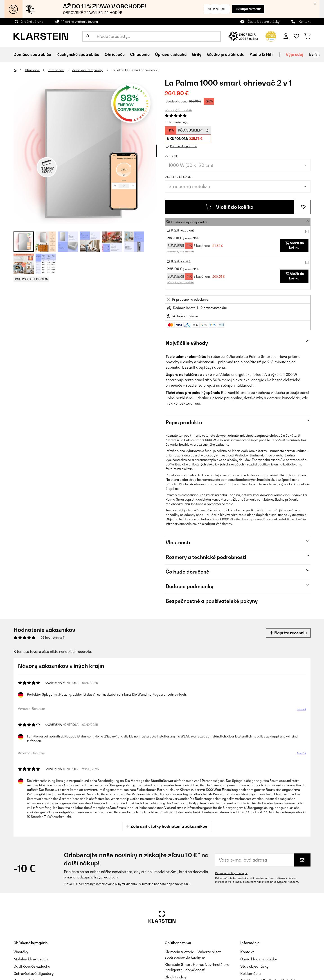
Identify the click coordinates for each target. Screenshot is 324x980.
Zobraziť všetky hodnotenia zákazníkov (168, 826)
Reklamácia (251, 973)
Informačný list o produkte (179, 110)
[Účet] (286, 36)
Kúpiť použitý (181, 261)
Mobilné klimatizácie (31, 959)
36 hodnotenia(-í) (176, 122)
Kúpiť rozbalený (183, 230)
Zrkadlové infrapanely (88, 70)
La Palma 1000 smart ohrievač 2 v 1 (135, 70)
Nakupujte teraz (248, 9)
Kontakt (305, 22)
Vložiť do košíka (230, 207)
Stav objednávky (254, 966)
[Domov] (19, 70)
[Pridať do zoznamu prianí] (303, 207)
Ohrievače (32, 70)
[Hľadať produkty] (152, 36)
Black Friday (175, 977)
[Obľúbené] (296, 36)
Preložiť (300, 710)
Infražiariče (56, 70)
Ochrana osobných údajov (231, 873)
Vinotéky (21, 952)
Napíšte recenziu (288, 633)
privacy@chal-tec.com (284, 882)
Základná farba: (178, 177)
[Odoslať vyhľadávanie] (88, 36)
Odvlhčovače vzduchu (32, 966)
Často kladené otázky (264, 22)
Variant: (171, 156)
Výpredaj (295, 54)
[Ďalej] (316, 55)
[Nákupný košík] (307, 36)
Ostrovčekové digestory (34, 973)
